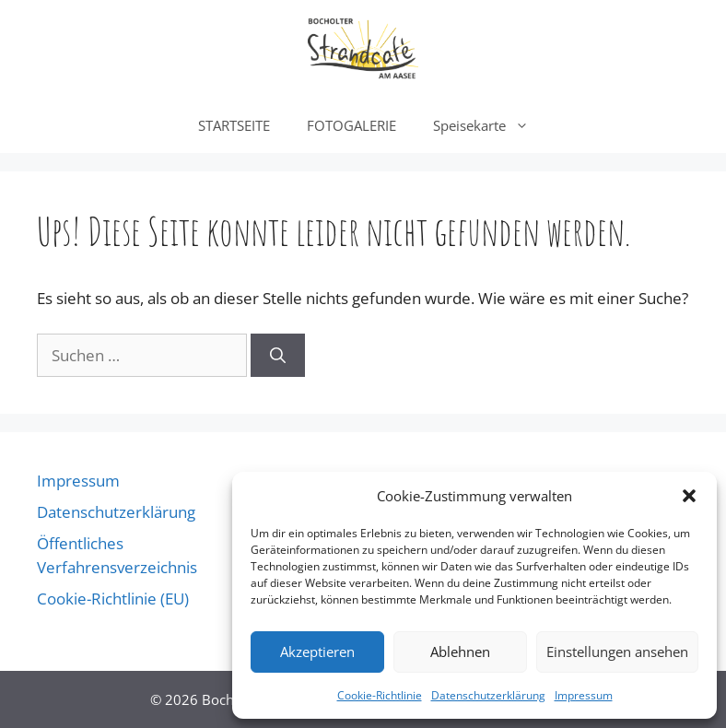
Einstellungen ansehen (617, 652)
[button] (689, 496)
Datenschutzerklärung (488, 695)
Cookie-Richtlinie (380, 695)
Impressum (584, 695)
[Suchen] (278, 356)
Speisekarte (490, 125)
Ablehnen (460, 652)
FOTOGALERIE (351, 125)
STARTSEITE (234, 125)
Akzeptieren (317, 652)
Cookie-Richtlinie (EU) (113, 599)
